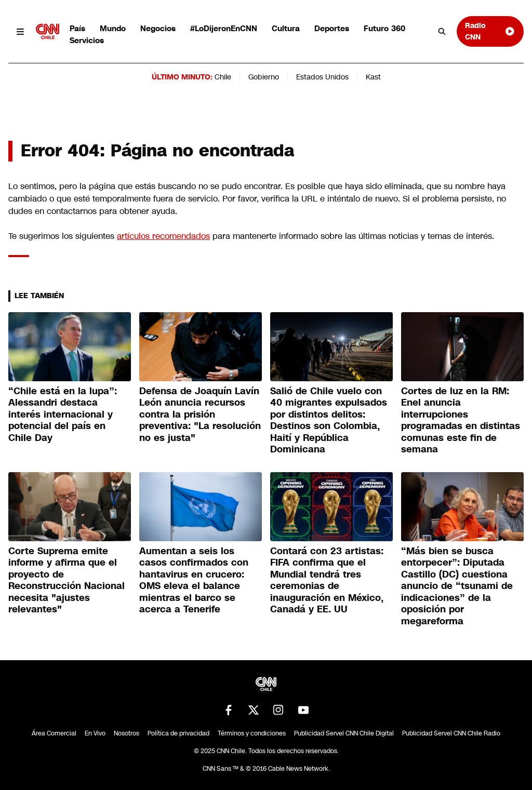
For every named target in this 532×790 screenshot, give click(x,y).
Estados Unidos (322, 77)
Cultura (286, 28)
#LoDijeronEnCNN (224, 28)
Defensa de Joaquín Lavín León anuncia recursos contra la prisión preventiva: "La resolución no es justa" (200, 414)
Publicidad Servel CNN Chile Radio (451, 733)
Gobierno (264, 77)
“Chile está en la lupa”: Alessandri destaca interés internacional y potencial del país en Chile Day (63, 414)
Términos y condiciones (252, 733)
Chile (223, 77)
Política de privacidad (178, 733)
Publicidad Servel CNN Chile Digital (344, 733)
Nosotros (127, 733)
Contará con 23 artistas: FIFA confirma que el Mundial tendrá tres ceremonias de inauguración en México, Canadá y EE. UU (327, 580)
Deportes (332, 28)
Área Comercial (54, 733)
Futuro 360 (384, 28)
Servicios (87, 40)
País (77, 28)
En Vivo (95, 733)
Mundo (113, 28)
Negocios (158, 28)
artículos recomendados (163, 236)
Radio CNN (490, 31)
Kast (373, 77)
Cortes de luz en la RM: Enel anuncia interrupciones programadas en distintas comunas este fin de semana (461, 420)
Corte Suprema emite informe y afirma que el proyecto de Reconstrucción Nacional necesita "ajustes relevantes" (66, 580)
